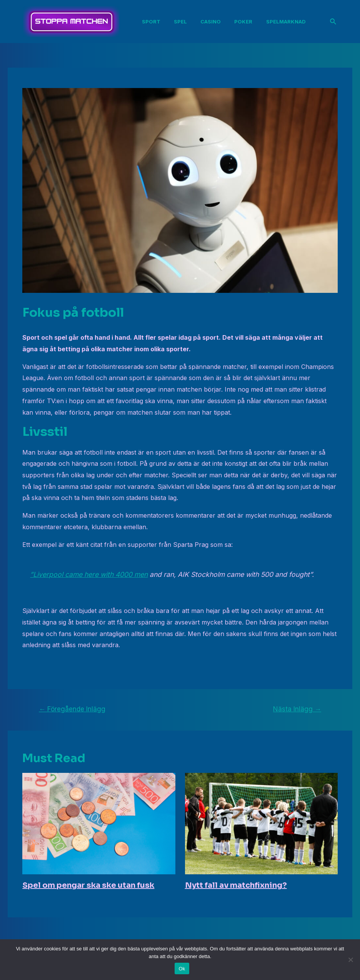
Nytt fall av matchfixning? (236, 885)
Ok (182, 969)
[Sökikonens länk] (333, 22)
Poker (243, 22)
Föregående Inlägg (72, 709)
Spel (182, 22)
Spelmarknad (284, 22)
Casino (211, 22)
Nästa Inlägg (297, 709)
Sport (154, 22)
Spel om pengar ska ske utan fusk (88, 885)
